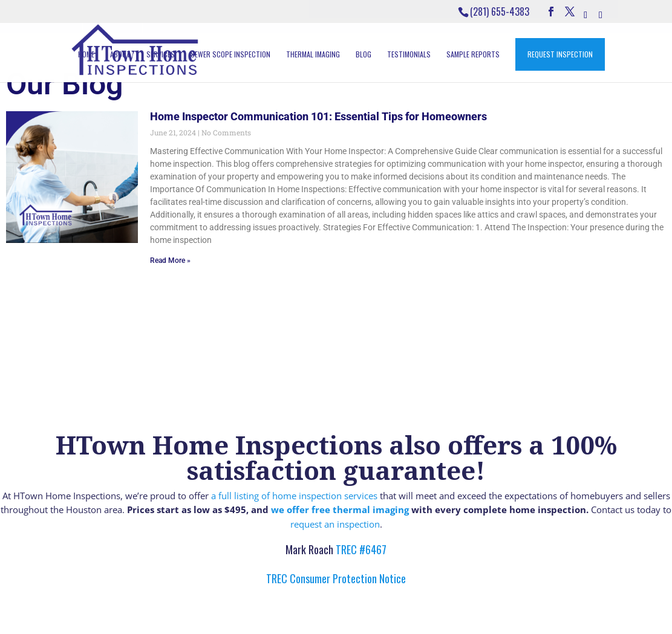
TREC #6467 (360, 549)
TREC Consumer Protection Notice (336, 578)
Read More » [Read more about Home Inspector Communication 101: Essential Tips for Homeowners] (170, 260)
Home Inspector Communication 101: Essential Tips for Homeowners (318, 116)
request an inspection (335, 524)
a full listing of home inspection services (294, 496)
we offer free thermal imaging (340, 509)
